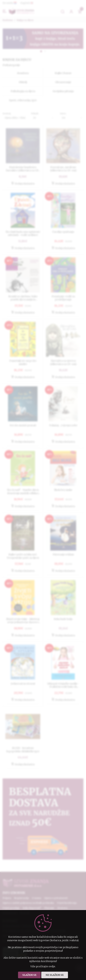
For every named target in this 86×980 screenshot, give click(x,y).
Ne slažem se (55, 975)
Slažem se (29, 975)
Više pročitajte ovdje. (43, 966)
